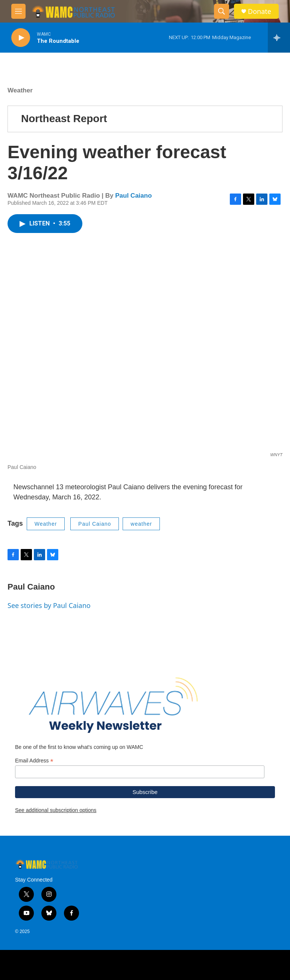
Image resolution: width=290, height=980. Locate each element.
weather (141, 524)
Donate (260, 11)
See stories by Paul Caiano (49, 605)
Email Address (34, 761)
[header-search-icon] (222, 11)
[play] (21, 38)
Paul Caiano (133, 196)
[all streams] (279, 38)
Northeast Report (64, 119)
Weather (20, 90)
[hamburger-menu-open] (18, 11)
